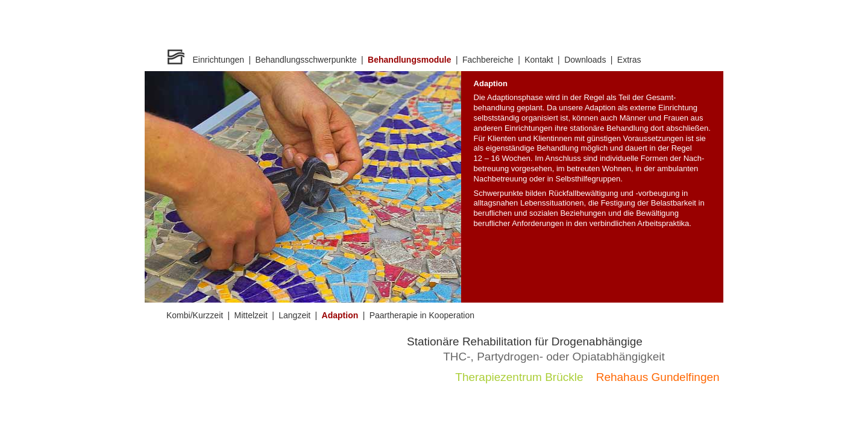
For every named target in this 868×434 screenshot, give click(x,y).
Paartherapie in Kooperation (422, 315)
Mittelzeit (251, 315)
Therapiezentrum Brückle (519, 377)
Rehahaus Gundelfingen (658, 377)
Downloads (585, 60)
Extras (629, 60)
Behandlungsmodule (409, 60)
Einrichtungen (219, 60)
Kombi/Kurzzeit (195, 315)
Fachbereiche (488, 60)
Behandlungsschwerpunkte (306, 60)
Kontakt (539, 60)
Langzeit (294, 315)
